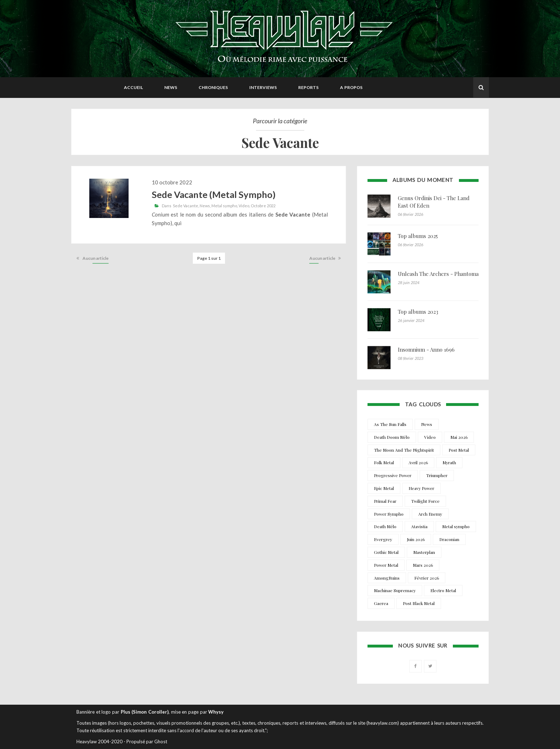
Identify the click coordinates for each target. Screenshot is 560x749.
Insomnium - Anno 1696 (426, 349)
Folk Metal (384, 462)
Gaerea (381, 603)
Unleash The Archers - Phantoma (438, 274)
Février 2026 (427, 578)
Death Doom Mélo (392, 437)
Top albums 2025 (418, 236)
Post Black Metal (419, 603)
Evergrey (383, 539)
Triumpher (437, 475)
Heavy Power (421, 488)
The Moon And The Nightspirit (404, 450)
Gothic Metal (386, 552)
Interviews (263, 87)
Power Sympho (389, 514)
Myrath (449, 462)
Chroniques (213, 87)
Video (244, 206)
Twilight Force (425, 501)
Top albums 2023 (418, 312)
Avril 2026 (418, 462)
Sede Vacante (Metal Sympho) (214, 194)
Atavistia (419, 526)
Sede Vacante (186, 206)
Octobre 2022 (263, 206)
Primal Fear (385, 501)
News (171, 87)
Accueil (133, 87)
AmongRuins (387, 578)
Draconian (449, 539)
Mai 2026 (459, 437)
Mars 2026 (423, 565)
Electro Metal (443, 590)
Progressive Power (393, 475)
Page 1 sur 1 (209, 258)
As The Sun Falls (390, 424)
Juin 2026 (416, 539)
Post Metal (459, 450)
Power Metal (386, 565)
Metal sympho (224, 206)
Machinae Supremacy (395, 590)
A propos (351, 87)
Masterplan (424, 552)
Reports (308, 87)
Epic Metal (384, 488)
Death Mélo (385, 526)
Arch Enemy (430, 514)
